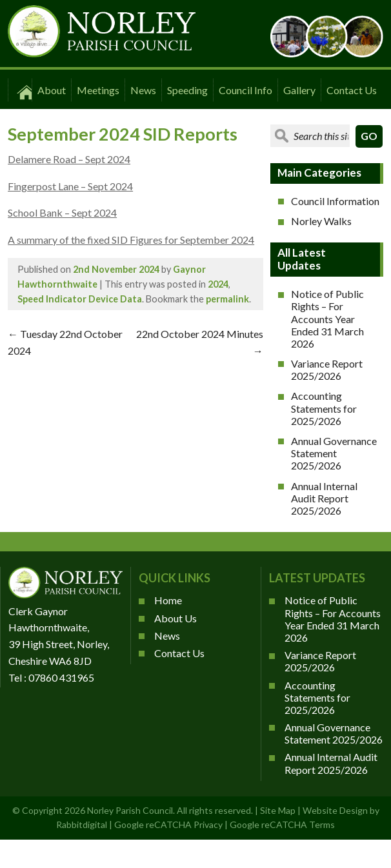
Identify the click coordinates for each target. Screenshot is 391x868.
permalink (227, 299)
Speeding (187, 90)
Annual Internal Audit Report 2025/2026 (324, 498)
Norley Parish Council (130, 810)
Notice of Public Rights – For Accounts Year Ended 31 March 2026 (327, 319)
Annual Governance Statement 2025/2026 (334, 453)
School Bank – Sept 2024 (62, 212)
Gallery (299, 90)
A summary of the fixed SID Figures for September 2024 (131, 240)
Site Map (278, 810)
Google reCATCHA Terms (282, 824)
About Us (175, 618)
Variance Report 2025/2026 (327, 370)
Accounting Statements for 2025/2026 (324, 408)
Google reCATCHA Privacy (168, 824)
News (143, 90)
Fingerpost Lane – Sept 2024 (70, 186)
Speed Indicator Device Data (80, 299)
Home (168, 600)
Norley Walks (321, 221)
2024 (218, 284)
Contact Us (352, 90)
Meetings (98, 90)
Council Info (246, 90)
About (52, 90)
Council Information (335, 201)
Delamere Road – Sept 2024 (69, 159)
